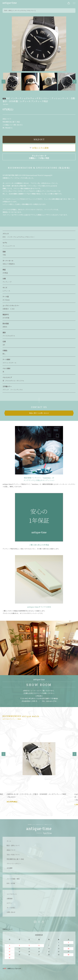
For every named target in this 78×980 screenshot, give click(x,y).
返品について (7, 119)
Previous (3, 82)
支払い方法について (13, 855)
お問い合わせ (11, 912)
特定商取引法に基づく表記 (11, 122)
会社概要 (10, 868)
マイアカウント (12, 894)
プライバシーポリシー (14, 864)
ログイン (9, 903)
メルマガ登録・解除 (13, 879)
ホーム (9, 841)
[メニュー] (74, 3)
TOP (5, 10)
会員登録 (10, 899)
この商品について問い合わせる (13, 125)
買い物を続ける (8, 128)
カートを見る (11, 908)
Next (75, 82)
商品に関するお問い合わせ (39, 413)
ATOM (13, 883)
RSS (8, 883)
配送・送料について (13, 845)
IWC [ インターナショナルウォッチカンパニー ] (22, 10)
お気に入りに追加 (39, 148)
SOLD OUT (39, 139)
